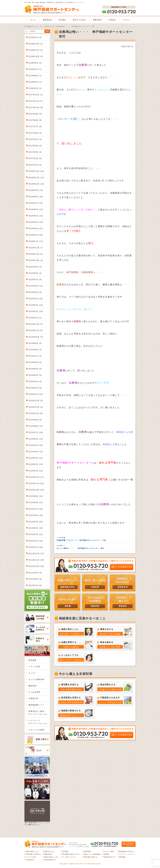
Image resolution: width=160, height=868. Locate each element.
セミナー (32, 673)
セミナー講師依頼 (36, 679)
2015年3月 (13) (36, 305)
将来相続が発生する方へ (72, 854)
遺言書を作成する (91, 857)
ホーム (33, 20)
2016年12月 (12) (36, 171)
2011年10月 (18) (36, 566)
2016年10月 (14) (36, 184)
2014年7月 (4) (35, 356)
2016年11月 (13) (36, 178)
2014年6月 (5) (35, 362)
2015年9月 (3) (35, 267)
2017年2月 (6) (35, 158)
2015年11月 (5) (36, 254)
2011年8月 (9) (35, 579)
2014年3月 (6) (35, 382)
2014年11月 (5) (36, 330)
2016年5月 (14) (36, 216)
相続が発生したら (33, 851)
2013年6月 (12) (36, 439)
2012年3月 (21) (36, 534)
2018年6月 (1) (35, 76)
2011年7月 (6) (35, 585)
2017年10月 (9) (36, 107)
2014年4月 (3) (35, 375)
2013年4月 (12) (36, 452)
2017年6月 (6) (35, 133)
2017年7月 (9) (35, 127)
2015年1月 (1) (35, 318)
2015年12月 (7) (36, 248)
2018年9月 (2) (35, 63)
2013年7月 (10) (36, 432)
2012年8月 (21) (36, 503)
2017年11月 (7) (36, 101)
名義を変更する (50, 860)
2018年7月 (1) (35, 69)
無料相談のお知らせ (126, 851)
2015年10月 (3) (36, 260)
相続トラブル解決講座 (92, 854)
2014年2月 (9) (35, 388)
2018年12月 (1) (36, 44)
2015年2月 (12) (36, 311)
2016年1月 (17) (36, 241)
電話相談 (122, 857)
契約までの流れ (79, 20)
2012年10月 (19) (36, 490)
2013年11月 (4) (36, 407)
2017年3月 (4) (35, 152)
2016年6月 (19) (36, 209)
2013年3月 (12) (36, 458)
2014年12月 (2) (36, 324)
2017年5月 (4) (35, 139)
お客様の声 (33, 698)
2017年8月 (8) (35, 120)
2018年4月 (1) (35, 82)
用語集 (107, 854)
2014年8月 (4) (35, 350)
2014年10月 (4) (36, 337)
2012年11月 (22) (36, 483)
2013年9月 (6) (35, 420)
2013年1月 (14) (36, 471)
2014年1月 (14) (36, 394)
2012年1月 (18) (36, 547)
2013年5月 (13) (36, 445)
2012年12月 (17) (36, 477)
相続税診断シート (36, 705)
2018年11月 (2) (36, 50)
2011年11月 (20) (36, 560)
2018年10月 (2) (36, 56)
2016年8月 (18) (36, 197)
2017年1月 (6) (35, 165)
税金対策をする (110, 857)
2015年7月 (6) (35, 280)
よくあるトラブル (69, 857)
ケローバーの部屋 (36, 730)
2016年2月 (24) (36, 235)
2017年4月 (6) (35, 146)
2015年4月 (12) (36, 299)
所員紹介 (112, 20)
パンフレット (38, 722)
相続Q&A (33, 686)
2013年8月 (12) (36, 426)
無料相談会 (47, 20)
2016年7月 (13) (36, 203)
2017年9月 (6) (35, 114)
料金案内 (62, 20)
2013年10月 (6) (36, 413)
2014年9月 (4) (35, 343)
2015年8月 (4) (35, 273)
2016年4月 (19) (36, 222)
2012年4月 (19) (36, 528)
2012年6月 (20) (36, 515)
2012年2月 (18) (36, 541)
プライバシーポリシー (127, 854)
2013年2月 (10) (36, 464)
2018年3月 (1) (35, 88)
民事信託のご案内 (38, 713)
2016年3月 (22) (36, 229)
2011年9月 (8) (35, 573)
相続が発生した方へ (52, 857)
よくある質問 (34, 692)
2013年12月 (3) (36, 401)
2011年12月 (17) (36, 554)
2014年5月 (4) (35, 369)
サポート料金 (109, 851)
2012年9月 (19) (36, 496)
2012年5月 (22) (36, 522)
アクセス (126, 20)
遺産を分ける (49, 851)
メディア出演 (34, 667)
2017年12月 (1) (36, 95)
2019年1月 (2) (35, 37)
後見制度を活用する (33, 854)
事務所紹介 (98, 20)
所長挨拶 (32, 660)
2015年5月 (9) (35, 292)
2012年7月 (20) (36, 509)
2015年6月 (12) (36, 286)
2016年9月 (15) (36, 190)
